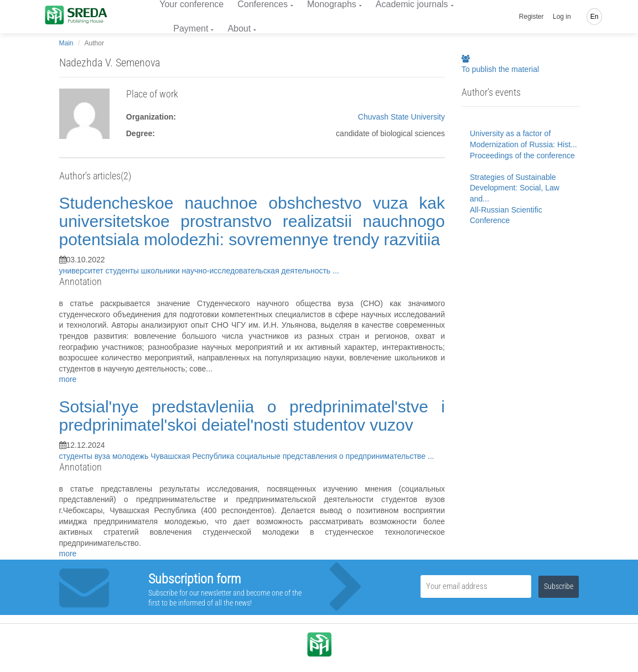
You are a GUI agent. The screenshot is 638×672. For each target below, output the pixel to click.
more (68, 379)
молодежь (131, 456)
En (595, 17)
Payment (191, 29)
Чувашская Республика (193, 456)
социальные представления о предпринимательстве (332, 456)
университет (82, 271)
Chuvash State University (401, 117)
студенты (123, 271)
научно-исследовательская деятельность (257, 271)
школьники (162, 271)
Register (531, 17)
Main (66, 43)
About (239, 29)
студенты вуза (86, 456)
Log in (562, 17)
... (336, 271)
